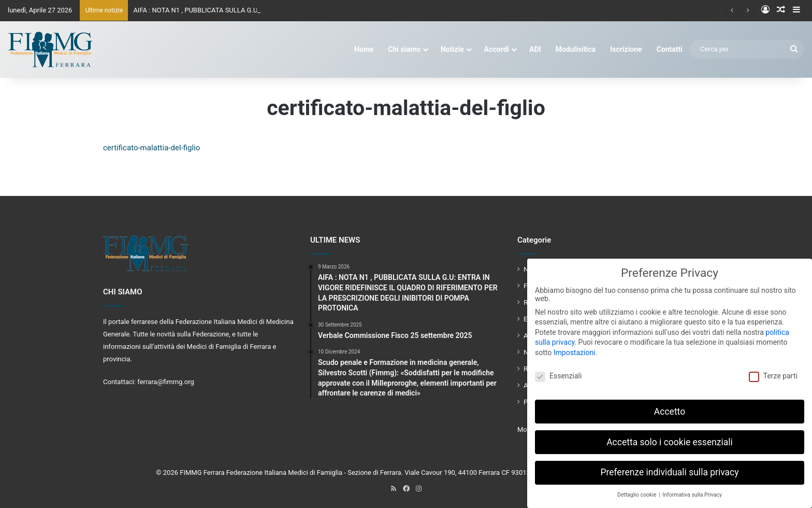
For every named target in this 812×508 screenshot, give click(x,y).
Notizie (452, 49)
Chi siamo (404, 49)
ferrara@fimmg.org (166, 382)
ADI (535, 49)
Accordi (497, 49)
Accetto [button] (670, 408)
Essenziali (558, 373)
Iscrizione (626, 49)
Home (364, 49)
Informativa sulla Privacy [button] (692, 492)
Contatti (670, 49)
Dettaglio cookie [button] (637, 492)
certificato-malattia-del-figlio (151, 148)
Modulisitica (576, 49)
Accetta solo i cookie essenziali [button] (670, 439)
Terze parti (773, 373)
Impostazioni (575, 349)
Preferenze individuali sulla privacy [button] (669, 469)
